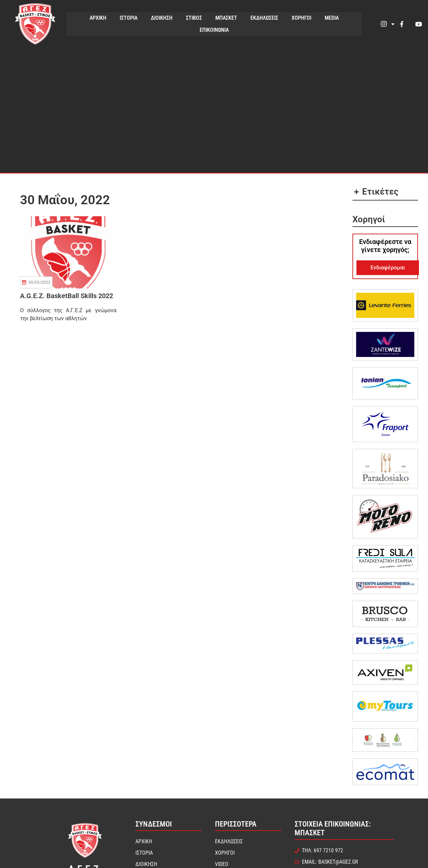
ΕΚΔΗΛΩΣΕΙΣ (264, 18)
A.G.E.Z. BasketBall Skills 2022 (67, 296)
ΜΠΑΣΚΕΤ (226, 18)
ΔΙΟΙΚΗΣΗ (162, 18)
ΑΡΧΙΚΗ (98, 18)
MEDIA (332, 18)
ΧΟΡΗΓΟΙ (301, 18)
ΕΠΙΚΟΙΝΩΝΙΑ (214, 30)
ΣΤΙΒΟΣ (194, 18)
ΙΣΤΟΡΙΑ (129, 18)
